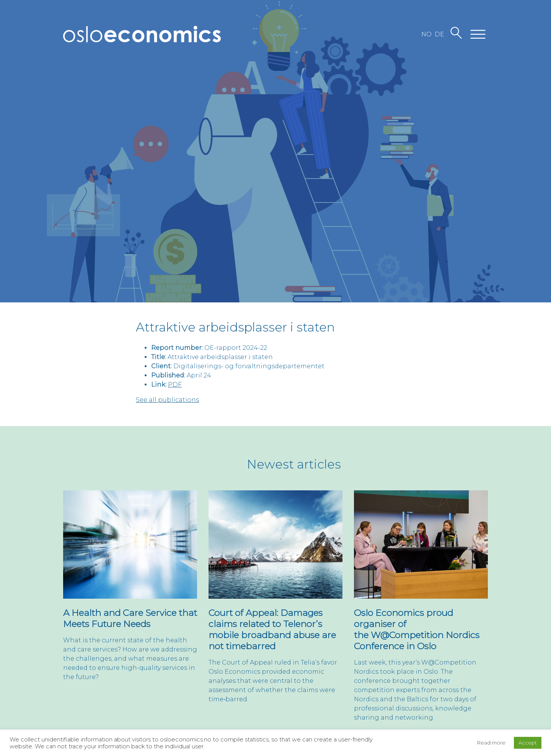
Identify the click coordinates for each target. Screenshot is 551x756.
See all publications (167, 400)
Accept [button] (528, 743)
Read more (491, 743)
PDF (175, 385)
